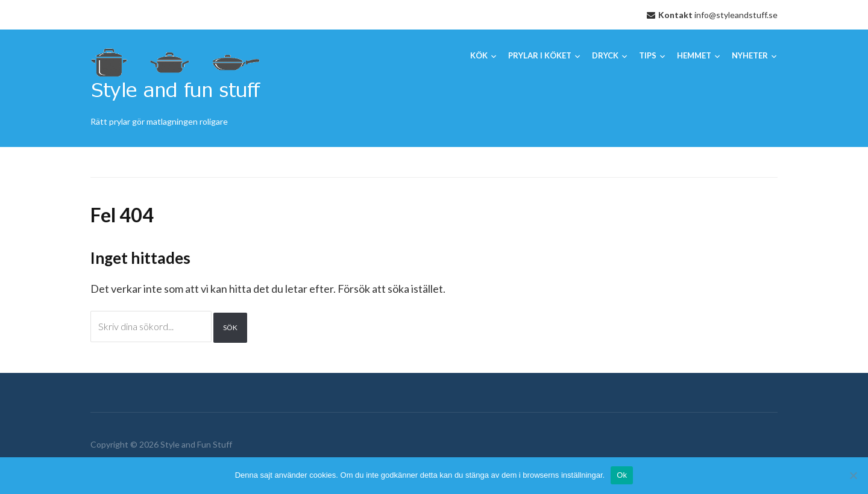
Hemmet (694, 55)
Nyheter (750, 55)
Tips (648, 55)
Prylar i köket (540, 55)
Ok (622, 475)
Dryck (605, 55)
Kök (479, 55)
